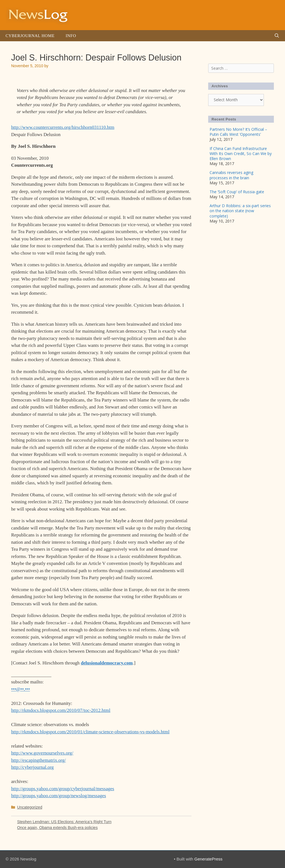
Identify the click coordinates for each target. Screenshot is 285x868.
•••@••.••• (21, 689)
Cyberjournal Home (30, 36)
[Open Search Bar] (277, 36)
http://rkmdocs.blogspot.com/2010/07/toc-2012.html (61, 710)
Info (71, 36)
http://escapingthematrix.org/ (39, 760)
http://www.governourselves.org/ (42, 753)
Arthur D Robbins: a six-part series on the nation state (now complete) (240, 211)
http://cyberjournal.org (32, 767)
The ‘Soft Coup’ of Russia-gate (237, 192)
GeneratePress (208, 859)
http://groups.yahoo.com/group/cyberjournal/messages (63, 789)
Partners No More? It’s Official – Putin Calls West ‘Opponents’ (238, 132)
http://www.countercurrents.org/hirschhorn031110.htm (63, 127)
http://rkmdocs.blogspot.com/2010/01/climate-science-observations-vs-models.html (90, 732)
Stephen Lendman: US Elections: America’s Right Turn (64, 822)
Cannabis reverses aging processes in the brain (231, 175)
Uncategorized (30, 807)
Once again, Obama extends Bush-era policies (57, 828)
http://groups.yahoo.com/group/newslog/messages (59, 796)
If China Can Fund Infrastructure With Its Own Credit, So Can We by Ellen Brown (241, 153)
